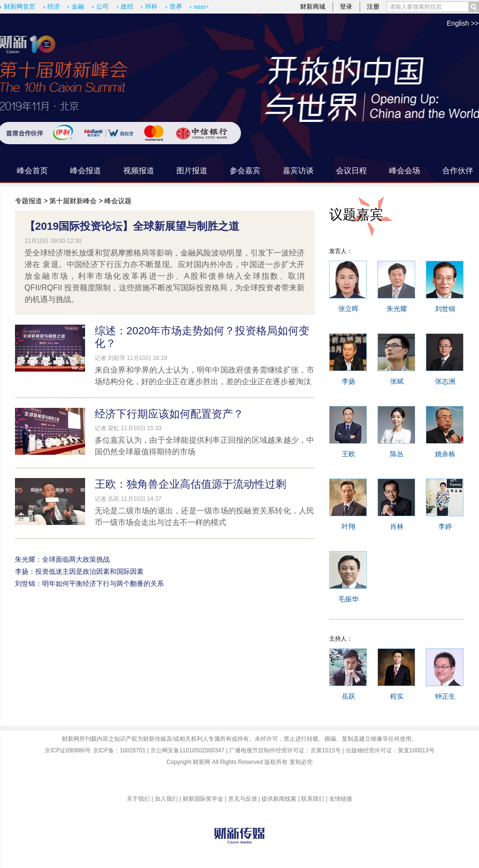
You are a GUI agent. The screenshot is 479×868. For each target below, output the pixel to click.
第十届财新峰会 (73, 201)
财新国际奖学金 (203, 799)
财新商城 (313, 7)
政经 (127, 7)
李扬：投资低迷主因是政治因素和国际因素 (79, 571)
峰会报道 (86, 171)
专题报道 (29, 201)
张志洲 (445, 381)
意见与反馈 (243, 799)
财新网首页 (20, 7)
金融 (78, 7)
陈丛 (397, 454)
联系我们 (313, 799)
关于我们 (138, 799)
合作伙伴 (458, 171)
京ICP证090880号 (68, 750)
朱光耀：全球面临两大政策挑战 (62, 559)
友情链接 (341, 799)
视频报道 (139, 171)
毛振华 (348, 599)
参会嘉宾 (245, 171)
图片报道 (192, 171)
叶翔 (348, 526)
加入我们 (166, 799)
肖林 (397, 526)
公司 (102, 7)
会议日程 (351, 171)
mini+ (201, 7)
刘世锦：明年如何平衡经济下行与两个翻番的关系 (89, 584)
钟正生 (445, 696)
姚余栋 (445, 454)
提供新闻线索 (279, 799)
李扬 (348, 381)
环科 (151, 7)
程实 (397, 696)
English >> (463, 23)
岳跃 (348, 696)
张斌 (397, 381)
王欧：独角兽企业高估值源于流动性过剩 (190, 484)
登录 (346, 7)
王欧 (348, 454)
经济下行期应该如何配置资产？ (169, 414)
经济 (54, 7)
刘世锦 (445, 309)
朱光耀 (397, 309)
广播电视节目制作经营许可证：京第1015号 (285, 750)
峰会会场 (405, 171)
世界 (176, 7)
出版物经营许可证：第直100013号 (390, 750)
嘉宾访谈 (298, 171)
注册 (373, 7)
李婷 (445, 526)
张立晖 (348, 309)
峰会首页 (32, 171)
